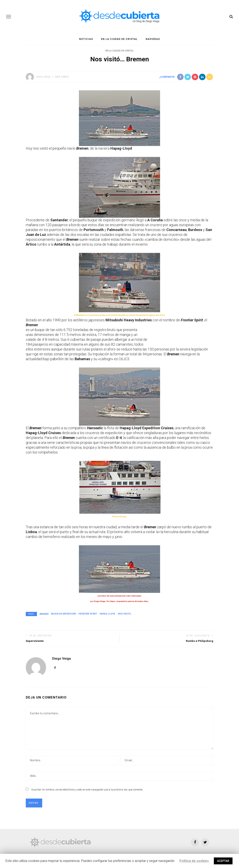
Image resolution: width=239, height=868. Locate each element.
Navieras (153, 39)
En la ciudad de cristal (119, 39)
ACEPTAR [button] (223, 861)
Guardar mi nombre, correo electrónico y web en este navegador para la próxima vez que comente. (87, 790)
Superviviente (35, 641)
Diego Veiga (43, 77)
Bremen (44, 614)
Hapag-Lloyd (107, 614)
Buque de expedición (64, 614)
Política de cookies (194, 861)
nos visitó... (125, 614)
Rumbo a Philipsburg (200, 641)
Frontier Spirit (88, 614)
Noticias (86, 39)
